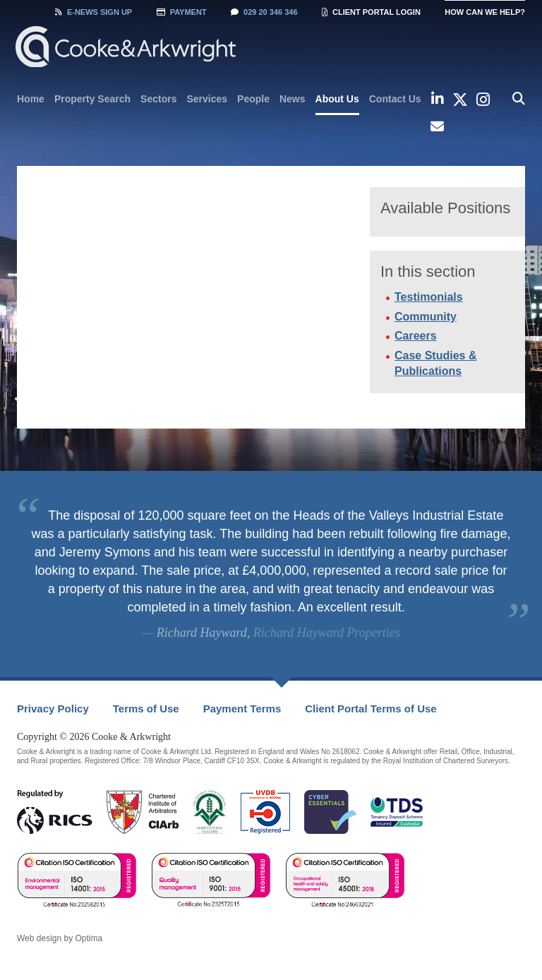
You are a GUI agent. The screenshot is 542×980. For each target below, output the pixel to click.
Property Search (92, 99)
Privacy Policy (53, 709)
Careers (416, 336)
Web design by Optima (60, 938)
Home (31, 99)
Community (426, 317)
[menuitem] (31, 99)
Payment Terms (242, 709)
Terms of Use (146, 709)
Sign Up (94, 12)
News (293, 99)
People (253, 99)
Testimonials (429, 297)
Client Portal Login (371, 12)
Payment (182, 12)
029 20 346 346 (264, 12)
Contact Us (395, 99)
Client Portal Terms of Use (371, 709)
